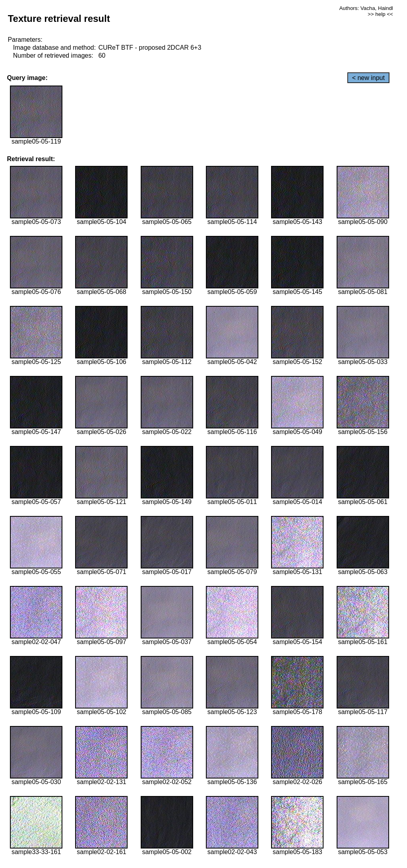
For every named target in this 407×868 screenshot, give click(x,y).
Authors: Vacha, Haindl (366, 8)
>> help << (380, 14)
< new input (368, 78)
